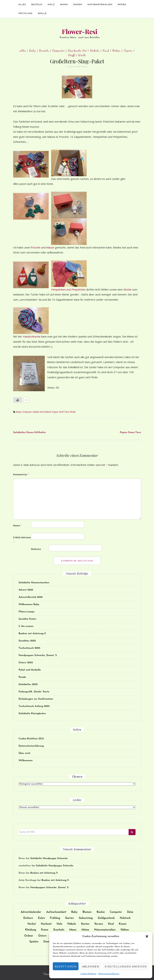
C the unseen (26, 626)
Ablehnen (91, 966)
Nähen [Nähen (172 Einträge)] (125, 930)
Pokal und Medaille (30, 670)
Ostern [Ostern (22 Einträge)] (42, 936)
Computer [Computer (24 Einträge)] (116, 912)
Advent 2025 (26, 590)
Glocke (128, 289)
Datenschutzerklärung (109, 974)
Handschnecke (32, 336)
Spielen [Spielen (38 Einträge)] (34, 942)
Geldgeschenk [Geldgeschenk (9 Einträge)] (106, 918)
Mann (64, 5)
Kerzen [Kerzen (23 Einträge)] (99, 924)
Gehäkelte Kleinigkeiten (32, 714)
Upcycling (25, 13)
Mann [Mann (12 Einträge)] (73, 930)
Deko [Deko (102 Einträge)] (130, 912)
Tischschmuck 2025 (29, 648)
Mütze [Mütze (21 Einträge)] (85, 930)
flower (85, 67)
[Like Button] (18, 400)
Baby (33, 50)
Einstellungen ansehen (126, 966)
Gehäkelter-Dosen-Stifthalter (30, 432)
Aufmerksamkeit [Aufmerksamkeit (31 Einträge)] (56, 912)
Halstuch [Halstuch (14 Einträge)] (125, 918)
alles (22, 5)
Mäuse (51, 247)
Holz (51, 5)
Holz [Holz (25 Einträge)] (60, 924)
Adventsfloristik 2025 (31, 597)
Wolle (42, 13)
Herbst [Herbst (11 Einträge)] (32, 924)
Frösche (36, 247)
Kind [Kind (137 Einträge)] (111, 924)
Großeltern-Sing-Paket (77, 61)
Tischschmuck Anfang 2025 (34, 706)
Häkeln (95, 50)
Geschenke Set (77, 50)
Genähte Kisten (27, 619)
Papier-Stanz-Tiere (130, 432)
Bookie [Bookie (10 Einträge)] (101, 912)
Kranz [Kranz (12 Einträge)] (45, 930)
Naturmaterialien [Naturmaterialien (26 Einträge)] (105, 930)
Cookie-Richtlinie (88, 974)
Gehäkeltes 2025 (28, 684)
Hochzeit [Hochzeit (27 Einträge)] (46, 924)
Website (36, 549)
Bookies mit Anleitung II (32, 634)
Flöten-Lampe (27, 612)
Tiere (67, 412)
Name (17, 525)
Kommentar (21, 474)
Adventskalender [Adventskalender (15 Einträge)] (31, 912)
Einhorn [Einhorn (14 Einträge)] (28, 918)
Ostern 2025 (26, 663)
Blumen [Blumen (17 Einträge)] (87, 912)
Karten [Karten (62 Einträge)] (85, 924)
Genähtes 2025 (27, 641)
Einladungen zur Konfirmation (36, 699)
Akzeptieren (66, 966)
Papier (122, 5)
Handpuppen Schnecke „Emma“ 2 (38, 655)
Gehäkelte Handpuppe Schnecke (49, 858)
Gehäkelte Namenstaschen (34, 583)
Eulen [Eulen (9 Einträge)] (41, 918)
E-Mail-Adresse (22, 540)
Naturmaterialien (100, 5)
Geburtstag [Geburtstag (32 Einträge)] (86, 918)
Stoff (71, 55)
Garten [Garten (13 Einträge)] (69, 918)
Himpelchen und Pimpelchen (69, 289)
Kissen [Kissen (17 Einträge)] (123, 924)
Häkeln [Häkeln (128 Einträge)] (72, 924)
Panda (22, 677)
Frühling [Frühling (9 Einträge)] (55, 918)
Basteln (37, 5)
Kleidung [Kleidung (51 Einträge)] (31, 930)
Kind (106, 50)
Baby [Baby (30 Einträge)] (74, 912)
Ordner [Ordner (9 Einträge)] (29, 936)
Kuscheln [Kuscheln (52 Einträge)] (59, 930)
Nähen (78, 5)
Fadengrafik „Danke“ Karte (34, 692)
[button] (147, 936)
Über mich (25, 753)
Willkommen (26, 761)
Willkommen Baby (29, 604)
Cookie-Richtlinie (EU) (31, 739)
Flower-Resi (80, 31)
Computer (59, 50)
